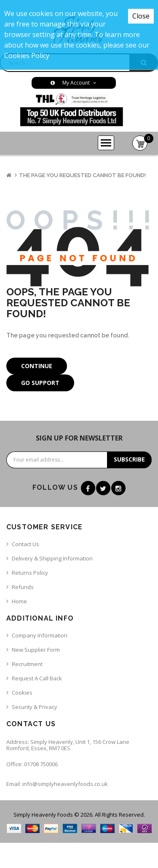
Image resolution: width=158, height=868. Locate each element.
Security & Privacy (35, 707)
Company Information (40, 635)
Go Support (40, 383)
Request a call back (37, 678)
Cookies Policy (27, 56)
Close (141, 16)
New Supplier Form (36, 650)
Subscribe (129, 459)
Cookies (22, 693)
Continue (37, 366)
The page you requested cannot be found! (82, 175)
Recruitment (27, 664)
